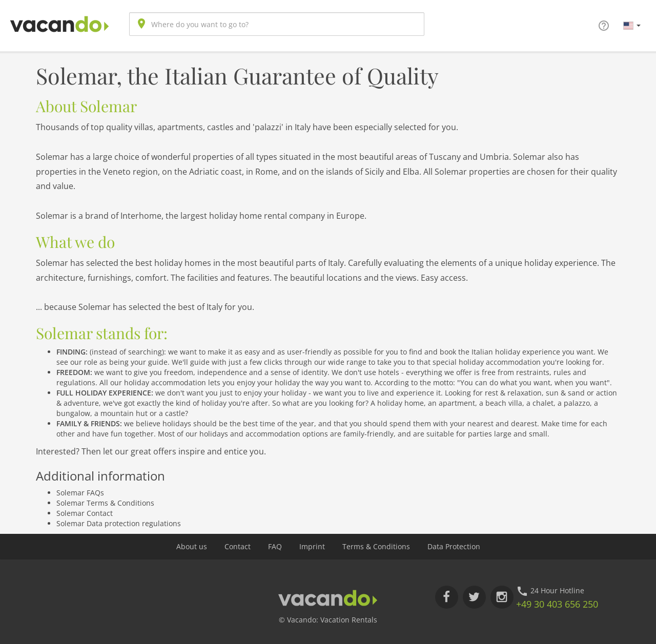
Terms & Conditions (376, 546)
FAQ (275, 546)
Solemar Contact (85, 513)
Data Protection (454, 546)
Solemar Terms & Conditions (105, 503)
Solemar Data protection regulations (119, 523)
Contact (238, 546)
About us (192, 546)
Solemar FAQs (80, 493)
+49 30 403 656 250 (557, 604)
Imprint (312, 546)
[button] (632, 25)
